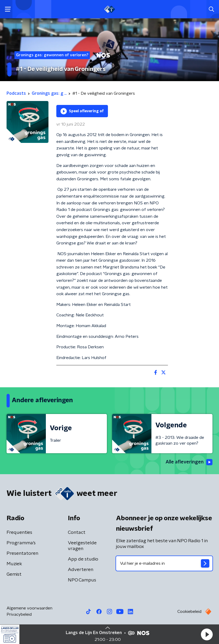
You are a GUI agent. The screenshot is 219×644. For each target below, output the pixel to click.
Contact (77, 533)
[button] (207, 634)
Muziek (14, 564)
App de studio (83, 559)
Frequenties (19, 533)
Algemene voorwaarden (29, 608)
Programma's (21, 543)
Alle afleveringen (189, 462)
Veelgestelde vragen (82, 546)
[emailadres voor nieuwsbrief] (164, 563)
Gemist (14, 574)
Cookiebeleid (189, 612)
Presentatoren (22, 553)
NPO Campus (82, 580)
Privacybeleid (19, 614)
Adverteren (81, 570)
